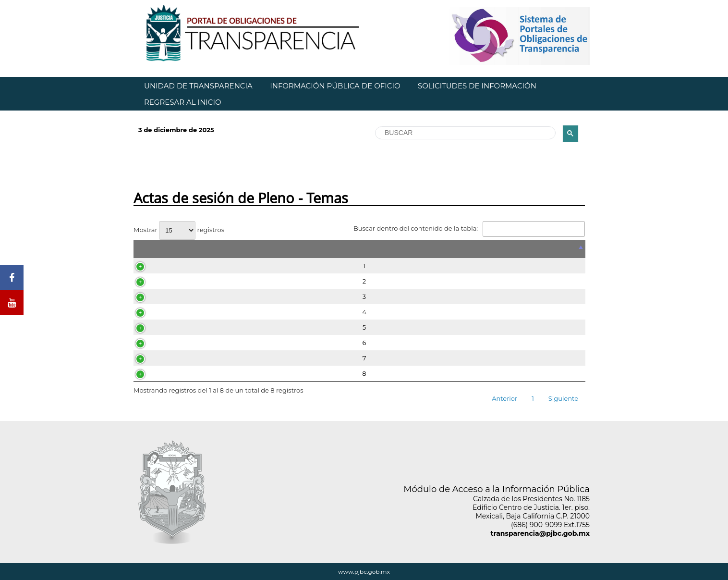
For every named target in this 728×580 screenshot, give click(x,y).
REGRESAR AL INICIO (183, 102)
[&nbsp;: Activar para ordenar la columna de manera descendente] (359, 249)
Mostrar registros (179, 230)
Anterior (504, 398)
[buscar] (464, 133)
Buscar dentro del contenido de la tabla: (469, 228)
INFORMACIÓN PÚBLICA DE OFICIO (335, 86)
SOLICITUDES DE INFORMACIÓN (477, 86)
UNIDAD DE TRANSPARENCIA (198, 86)
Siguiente (563, 398)
